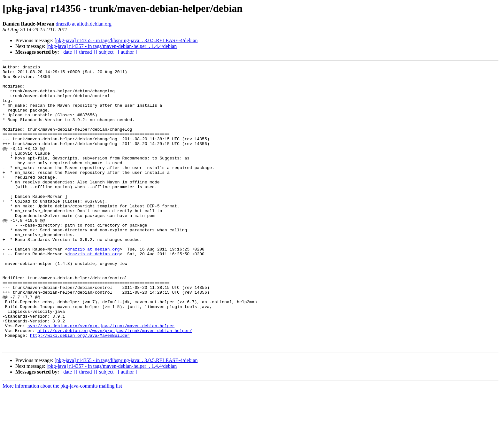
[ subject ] (106, 52)
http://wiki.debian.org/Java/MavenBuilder (80, 390)
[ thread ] (85, 52)
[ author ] (127, 52)
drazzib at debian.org (94, 286)
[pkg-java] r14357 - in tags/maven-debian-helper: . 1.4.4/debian (112, 46)
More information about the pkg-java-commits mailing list (62, 442)
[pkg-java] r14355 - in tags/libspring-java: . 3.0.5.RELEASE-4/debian (126, 40)
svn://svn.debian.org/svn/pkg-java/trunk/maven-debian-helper (101, 378)
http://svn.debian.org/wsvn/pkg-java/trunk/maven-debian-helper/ (115, 384)
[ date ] (68, 52)
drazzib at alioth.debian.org (84, 24)
